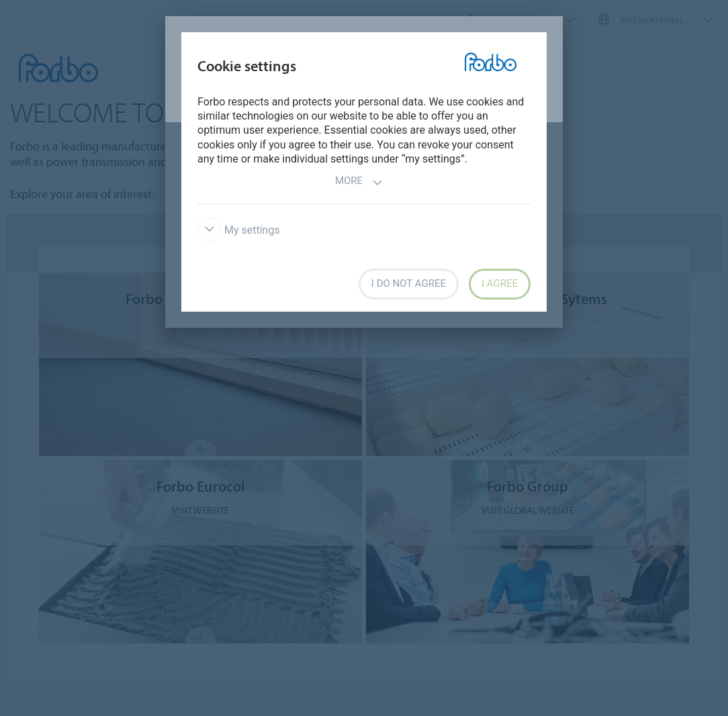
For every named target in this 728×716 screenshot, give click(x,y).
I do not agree (409, 283)
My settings (239, 230)
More (359, 182)
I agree (500, 283)
